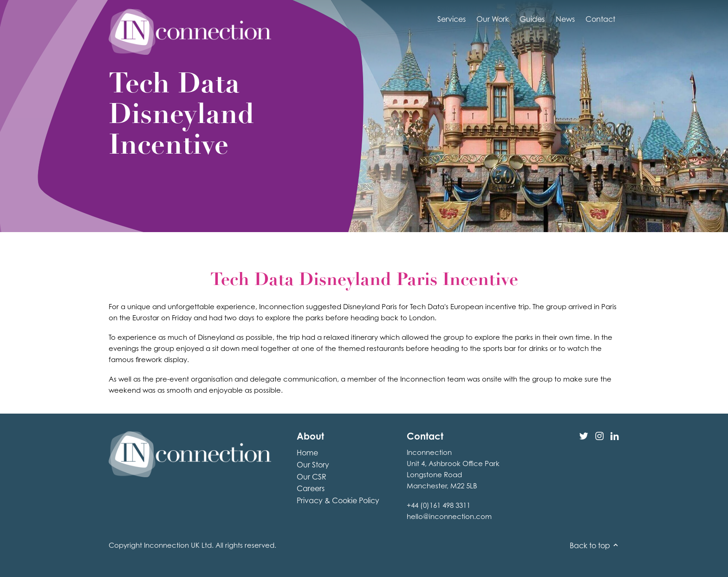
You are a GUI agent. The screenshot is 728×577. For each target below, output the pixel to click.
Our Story (313, 465)
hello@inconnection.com (449, 516)
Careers (311, 488)
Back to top (595, 545)
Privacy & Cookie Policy (338, 500)
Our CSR (312, 477)
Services (452, 19)
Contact (600, 19)
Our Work (493, 19)
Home (307, 453)
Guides (532, 19)
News (565, 19)
